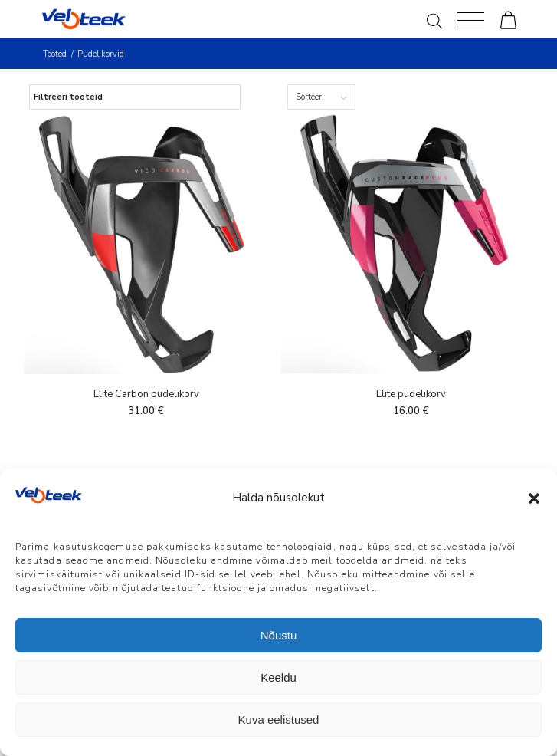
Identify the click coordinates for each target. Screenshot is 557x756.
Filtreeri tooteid (68, 97)
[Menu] (471, 19)
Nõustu (279, 635)
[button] (534, 498)
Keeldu (278, 677)
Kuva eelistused (279, 720)
